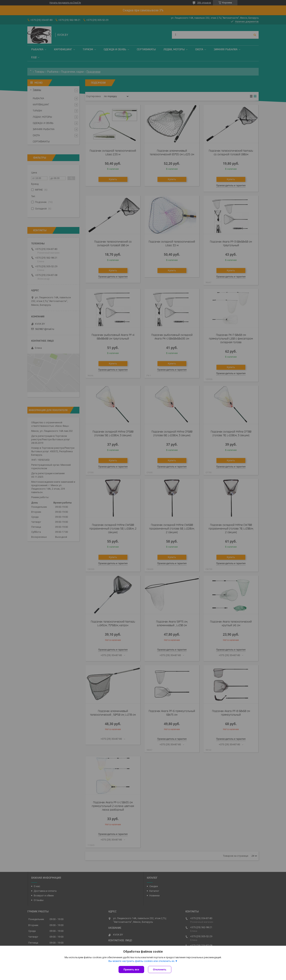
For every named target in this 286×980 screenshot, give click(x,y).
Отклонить (160, 969)
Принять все (131, 969)
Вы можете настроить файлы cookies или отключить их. (142, 961)
